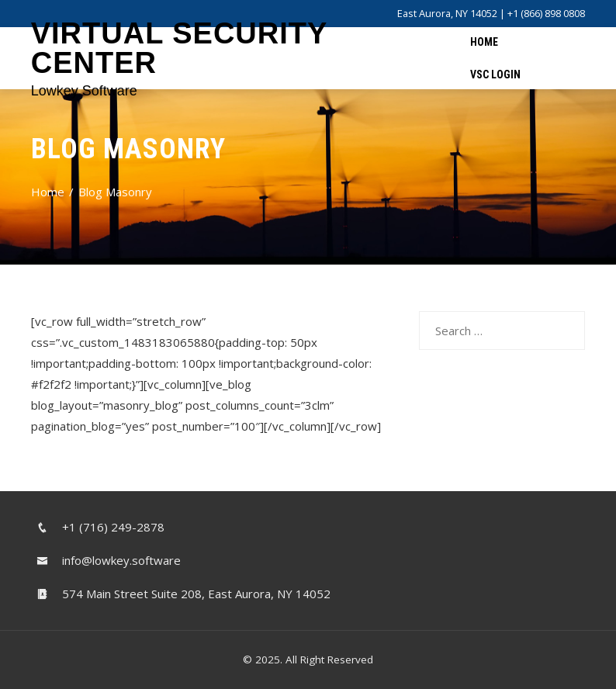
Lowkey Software (84, 91)
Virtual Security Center (179, 48)
